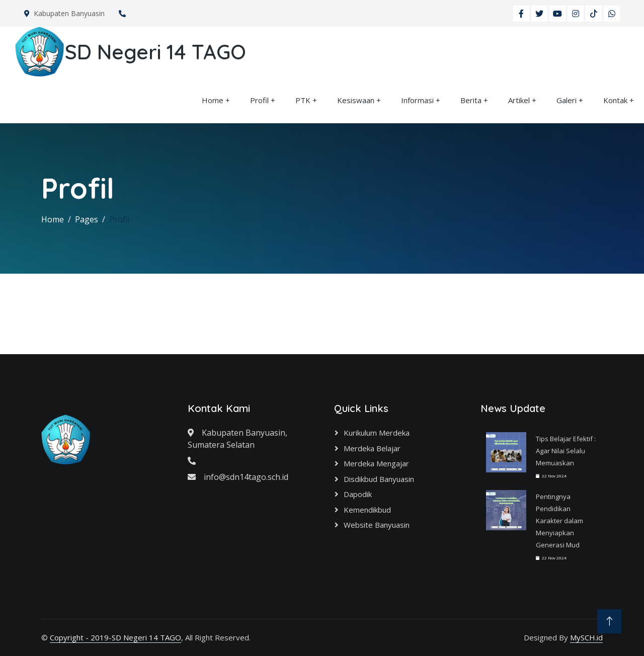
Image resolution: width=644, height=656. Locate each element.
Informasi (417, 100)
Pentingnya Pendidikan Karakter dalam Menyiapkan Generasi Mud (559, 521)
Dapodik (358, 494)
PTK (303, 100)
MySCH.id (586, 637)
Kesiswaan (356, 100)
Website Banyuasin (377, 525)
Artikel (519, 100)
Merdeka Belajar (372, 448)
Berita (471, 100)
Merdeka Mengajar (376, 463)
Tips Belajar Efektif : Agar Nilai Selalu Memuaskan (566, 451)
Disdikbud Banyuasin (379, 479)
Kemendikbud (367, 510)
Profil (259, 100)
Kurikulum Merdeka (377, 433)
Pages (87, 219)
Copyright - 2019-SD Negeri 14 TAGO (115, 637)
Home (213, 100)
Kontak (615, 100)
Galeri (567, 100)
